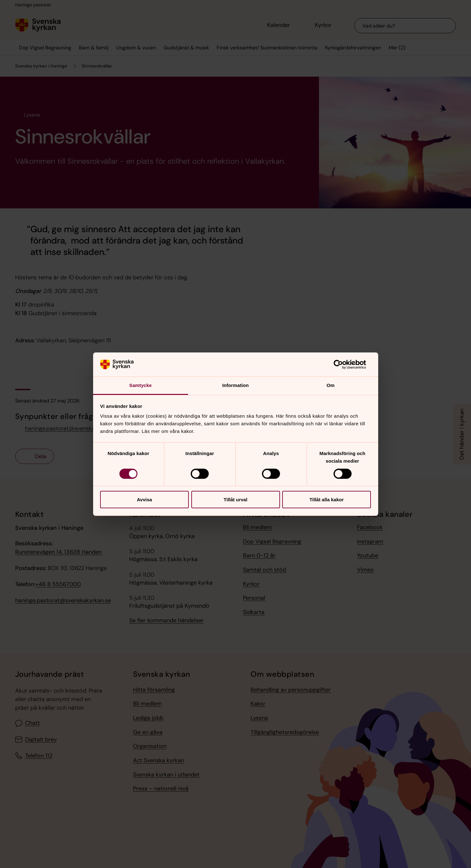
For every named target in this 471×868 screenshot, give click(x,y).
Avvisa (144, 500)
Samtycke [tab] (140, 385)
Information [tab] (236, 385)
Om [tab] (331, 385)
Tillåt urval (236, 500)
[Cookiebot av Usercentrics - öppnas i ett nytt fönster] (343, 364)
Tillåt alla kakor (327, 500)
